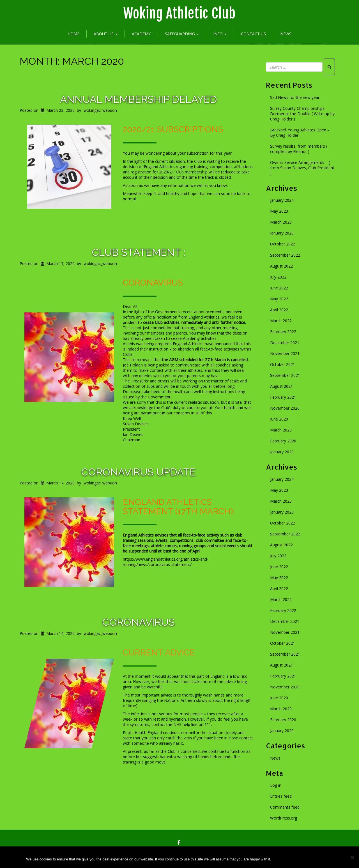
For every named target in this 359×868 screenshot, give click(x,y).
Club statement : (139, 252)
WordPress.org (284, 818)
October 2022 (283, 244)
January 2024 (282, 200)
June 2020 (279, 419)
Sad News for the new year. (295, 97)
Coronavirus (138, 622)
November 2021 (285, 353)
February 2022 (283, 332)
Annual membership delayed (139, 99)
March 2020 (281, 430)
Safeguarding (182, 34)
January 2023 (282, 233)
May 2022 (279, 299)
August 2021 (281, 386)
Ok (284, 859)
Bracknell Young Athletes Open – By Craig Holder (300, 133)
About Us (106, 34)
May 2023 (279, 211)
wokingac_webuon (100, 110)
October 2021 (283, 364)
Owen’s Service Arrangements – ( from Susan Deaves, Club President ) (302, 168)
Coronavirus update (138, 472)
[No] (352, 857)
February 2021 (283, 397)
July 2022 (278, 277)
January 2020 (282, 452)
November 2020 (285, 408)
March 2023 (281, 222)
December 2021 (285, 343)
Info (220, 34)
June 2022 (279, 288)
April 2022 (279, 310)
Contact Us (253, 34)
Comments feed (285, 807)
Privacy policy (314, 859)
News (286, 34)
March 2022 (281, 321)
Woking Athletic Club (179, 13)
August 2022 (281, 266)
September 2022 (285, 255)
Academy (141, 34)
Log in (276, 785)
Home (73, 34)
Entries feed (281, 796)
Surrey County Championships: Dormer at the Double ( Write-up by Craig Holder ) (302, 114)
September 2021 (285, 375)
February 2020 (283, 441)
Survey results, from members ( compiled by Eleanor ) (299, 149)
